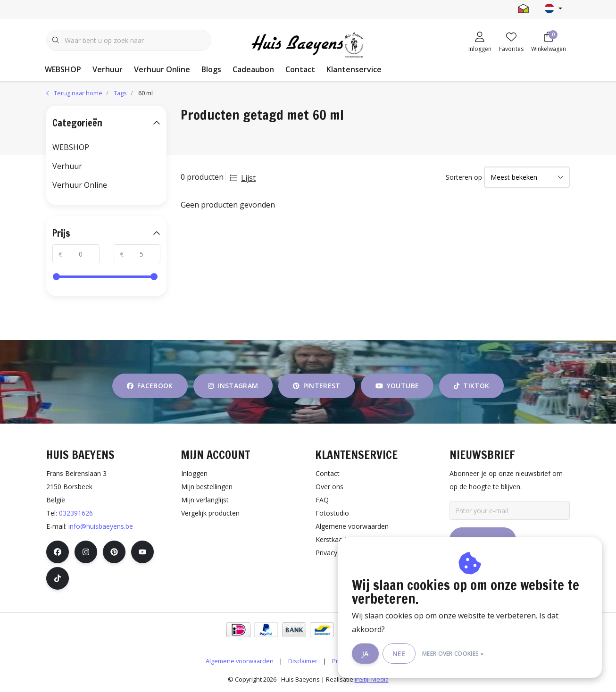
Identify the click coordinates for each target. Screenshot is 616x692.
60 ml (146, 93)
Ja (365, 654)
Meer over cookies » (453, 654)
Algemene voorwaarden (240, 661)
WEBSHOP (63, 69)
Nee (399, 654)
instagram (233, 386)
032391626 (76, 513)
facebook (150, 386)
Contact (300, 69)
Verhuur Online (162, 69)
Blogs (211, 69)
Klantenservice (354, 69)
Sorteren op (464, 177)
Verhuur (108, 69)
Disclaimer (303, 661)
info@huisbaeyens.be (101, 526)
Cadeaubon (253, 69)
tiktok (471, 386)
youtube (397, 386)
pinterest (317, 386)
